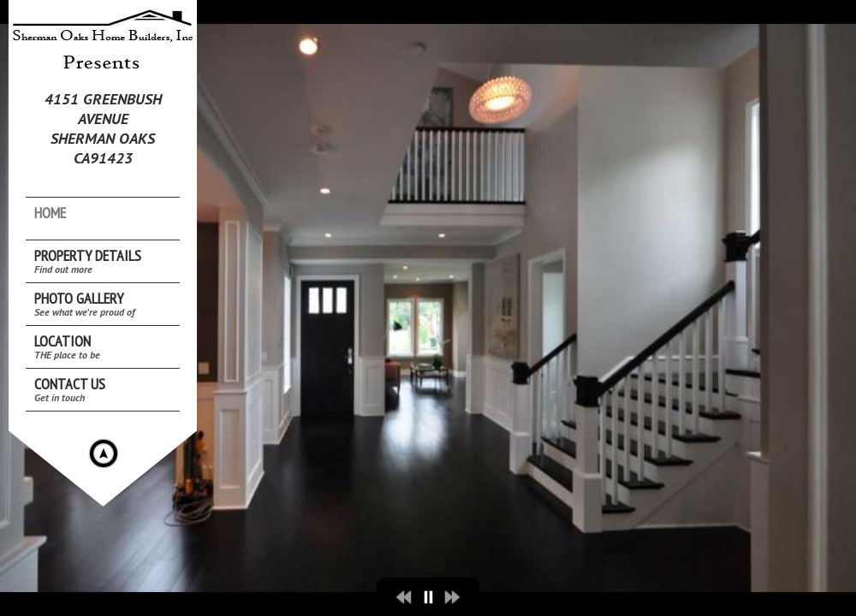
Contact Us (70, 389)
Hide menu (104, 453)
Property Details (88, 261)
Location (67, 346)
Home (50, 213)
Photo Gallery (85, 303)
